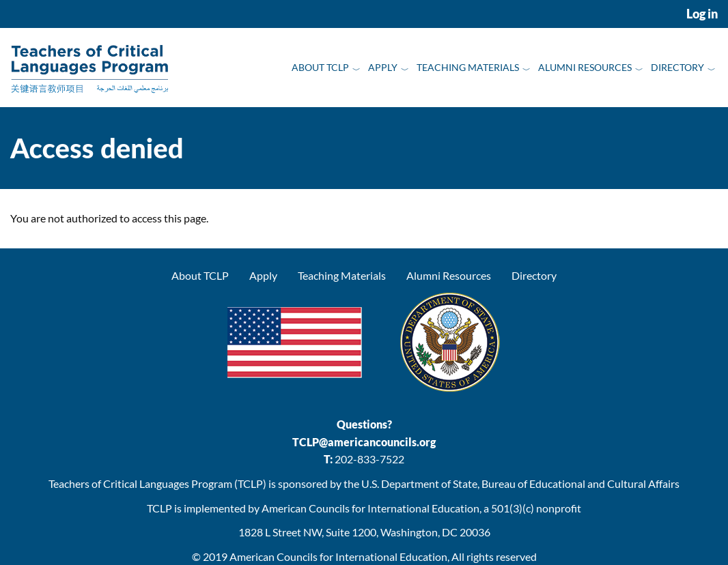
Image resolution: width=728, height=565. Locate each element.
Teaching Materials (468, 67)
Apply (383, 67)
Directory (677, 67)
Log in (702, 14)
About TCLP (320, 67)
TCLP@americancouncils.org (364, 442)
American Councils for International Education (338, 556)
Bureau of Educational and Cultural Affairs (580, 483)
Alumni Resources (585, 67)
